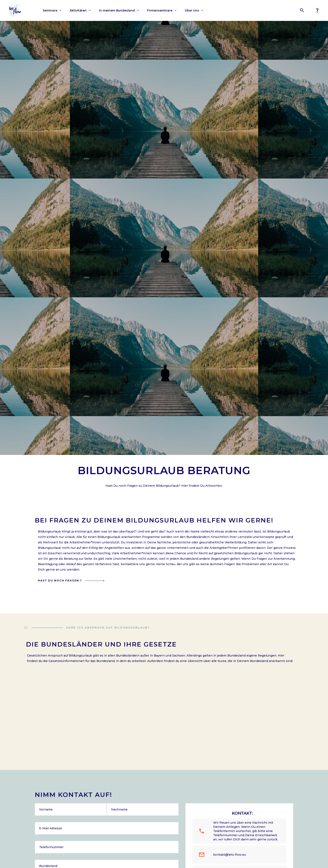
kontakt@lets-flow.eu (230, 855)
